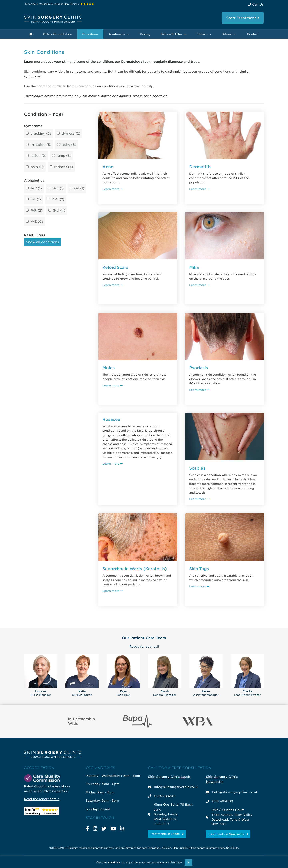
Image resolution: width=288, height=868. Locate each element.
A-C (36, 188)
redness (64, 167)
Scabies (197, 468)
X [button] (188, 862)
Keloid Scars (115, 267)
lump (64, 156)
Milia (194, 267)
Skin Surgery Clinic (53, 19)
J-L (36, 199)
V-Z (37, 222)
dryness (71, 134)
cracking (41, 134)
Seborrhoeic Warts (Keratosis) (135, 569)
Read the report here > (42, 799)
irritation (41, 145)
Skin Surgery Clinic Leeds (169, 777)
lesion (38, 156)
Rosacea (111, 419)
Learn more (112, 189)
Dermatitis (200, 167)
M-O (58, 199)
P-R (36, 211)
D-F (58, 188)
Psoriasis (199, 368)
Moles (109, 368)
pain (37, 167)
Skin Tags (199, 569)
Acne (108, 167)
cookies (114, 862)
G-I (79, 188)
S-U (59, 211)
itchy (69, 145)
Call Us (256, 5)
